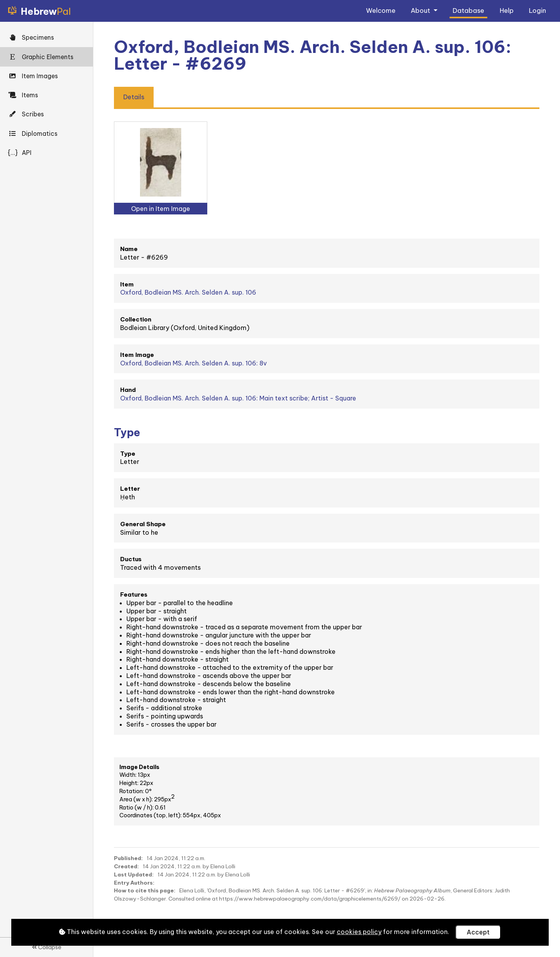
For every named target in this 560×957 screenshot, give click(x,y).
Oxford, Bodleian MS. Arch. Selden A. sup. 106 (188, 292)
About (421, 10)
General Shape (143, 524)
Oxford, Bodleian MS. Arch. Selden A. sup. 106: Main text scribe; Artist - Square (238, 398)
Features (134, 594)
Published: (128, 858)
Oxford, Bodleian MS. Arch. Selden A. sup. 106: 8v (193, 363)
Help (507, 10)
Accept (478, 932)
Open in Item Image (161, 209)
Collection (136, 319)
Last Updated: (134, 874)
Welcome (381, 10)
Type (128, 454)
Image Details (139, 767)
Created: (126, 866)
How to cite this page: (145, 890)
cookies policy (359, 932)
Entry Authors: (134, 883)
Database (468, 10)
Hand (128, 390)
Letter (130, 489)
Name (129, 249)
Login (537, 10)
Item (127, 284)
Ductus (131, 559)
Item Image (137, 355)
